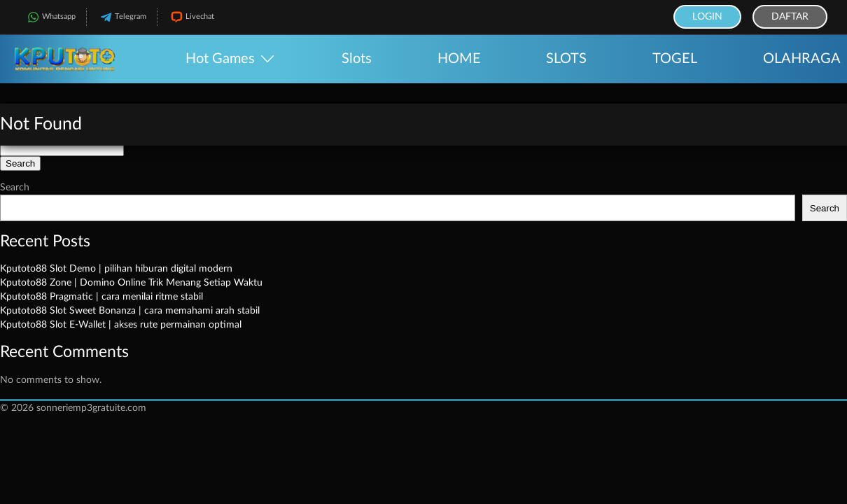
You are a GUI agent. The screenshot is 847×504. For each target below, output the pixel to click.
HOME (459, 59)
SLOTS (566, 59)
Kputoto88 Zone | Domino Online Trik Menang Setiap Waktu (131, 283)
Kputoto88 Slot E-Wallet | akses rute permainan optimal (121, 325)
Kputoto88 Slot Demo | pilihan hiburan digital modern (116, 269)
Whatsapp (50, 17)
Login (707, 17)
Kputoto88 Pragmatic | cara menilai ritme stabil (101, 297)
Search (15, 188)
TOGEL (675, 59)
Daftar (790, 17)
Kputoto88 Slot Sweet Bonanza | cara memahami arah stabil (130, 311)
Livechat (191, 17)
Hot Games (220, 59)
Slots (357, 59)
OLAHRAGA (802, 59)
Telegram (122, 17)
